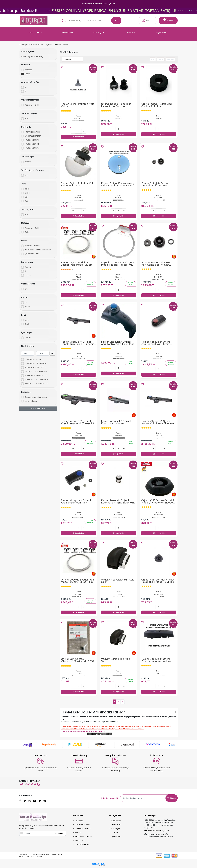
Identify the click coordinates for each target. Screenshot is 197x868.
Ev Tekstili (114, 833)
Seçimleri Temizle (38, 409)
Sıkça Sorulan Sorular (84, 837)
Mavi (27, 320)
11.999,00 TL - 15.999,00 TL (36, 371)
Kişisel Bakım (116, 837)
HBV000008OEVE (32, 140)
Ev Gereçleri (115, 829)
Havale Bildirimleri (82, 845)
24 (26, 87)
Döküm (28, 338)
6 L (26, 302)
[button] (147, 20)
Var (26, 175)
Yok (26, 118)
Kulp (27, 201)
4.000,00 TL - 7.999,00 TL (36, 363)
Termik (28, 162)
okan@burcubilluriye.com (157, 831)
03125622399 (30, 785)
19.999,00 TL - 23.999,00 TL (36, 379)
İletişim (78, 833)
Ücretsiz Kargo (31, 401)
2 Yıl (27, 289)
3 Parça (28, 267)
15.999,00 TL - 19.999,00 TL (36, 375)
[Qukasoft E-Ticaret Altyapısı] (98, 865)
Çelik (27, 232)
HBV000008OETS (32, 148)
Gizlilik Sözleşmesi (82, 825)
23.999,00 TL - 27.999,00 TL (37, 383)
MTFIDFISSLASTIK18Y (33, 136)
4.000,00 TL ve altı (33, 359)
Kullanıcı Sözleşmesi (83, 829)
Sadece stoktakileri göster (36, 397)
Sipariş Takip (80, 841)
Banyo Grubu (116, 825)
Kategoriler (115, 816)
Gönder (172, 799)
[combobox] (22, 834)
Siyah (27, 324)
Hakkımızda (80, 821)
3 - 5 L (28, 306)
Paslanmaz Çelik (32, 105)
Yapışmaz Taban (32, 246)
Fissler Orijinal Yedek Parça (33, 56)
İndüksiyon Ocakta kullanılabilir (38, 250)
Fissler (27, 74)
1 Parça (28, 275)
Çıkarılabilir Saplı (32, 254)
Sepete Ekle (78, 134)
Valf (27, 197)
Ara (116, 20)
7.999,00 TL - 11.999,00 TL (36, 367)
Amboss (28, 70)
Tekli (27, 189)
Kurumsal (78, 816)
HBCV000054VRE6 (33, 132)
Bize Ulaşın (150, 816)
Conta (28, 193)
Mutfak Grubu (116, 821)
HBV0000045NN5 (32, 144)
